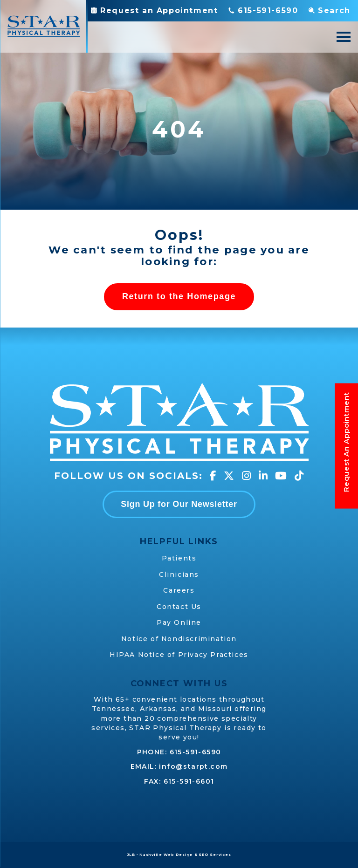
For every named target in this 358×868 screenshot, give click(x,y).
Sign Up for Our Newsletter (179, 504)
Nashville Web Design (166, 855)
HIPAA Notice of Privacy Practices (179, 655)
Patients (179, 558)
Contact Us (179, 607)
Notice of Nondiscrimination (179, 639)
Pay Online (179, 622)
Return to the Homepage (179, 296)
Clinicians (179, 574)
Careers (179, 590)
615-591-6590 (196, 752)
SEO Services (215, 855)
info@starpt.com (193, 766)
